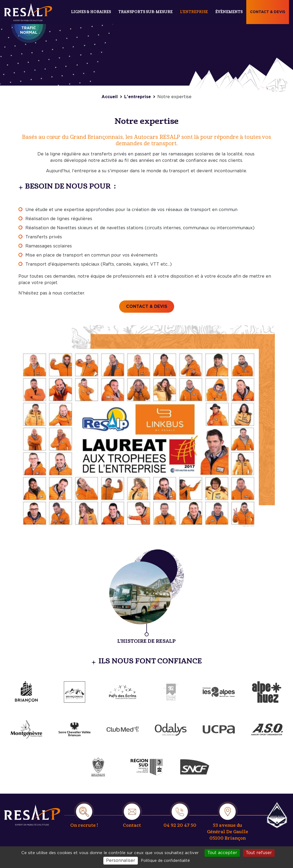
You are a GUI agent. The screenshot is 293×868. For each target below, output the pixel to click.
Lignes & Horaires (91, 12)
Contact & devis (268, 12)
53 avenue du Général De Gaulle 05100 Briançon (228, 832)
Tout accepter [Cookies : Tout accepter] (222, 853)
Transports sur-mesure (145, 12)
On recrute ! (84, 825)
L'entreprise (194, 12)
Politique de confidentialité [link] (165, 861)
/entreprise (147, 597)
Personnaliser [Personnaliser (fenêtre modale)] (121, 861)
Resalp (277, 815)
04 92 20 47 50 (180, 825)
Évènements (229, 12)
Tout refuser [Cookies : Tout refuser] (259, 853)
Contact (132, 825)
